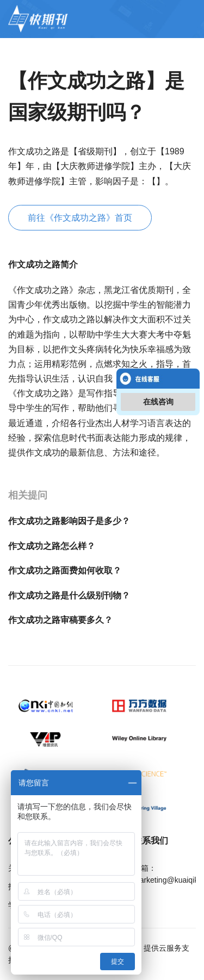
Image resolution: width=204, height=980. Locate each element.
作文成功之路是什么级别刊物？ (69, 595)
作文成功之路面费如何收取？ (65, 570)
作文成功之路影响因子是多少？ (69, 521)
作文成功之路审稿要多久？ (60, 620)
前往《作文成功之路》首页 (80, 218)
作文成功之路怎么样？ (52, 546)
